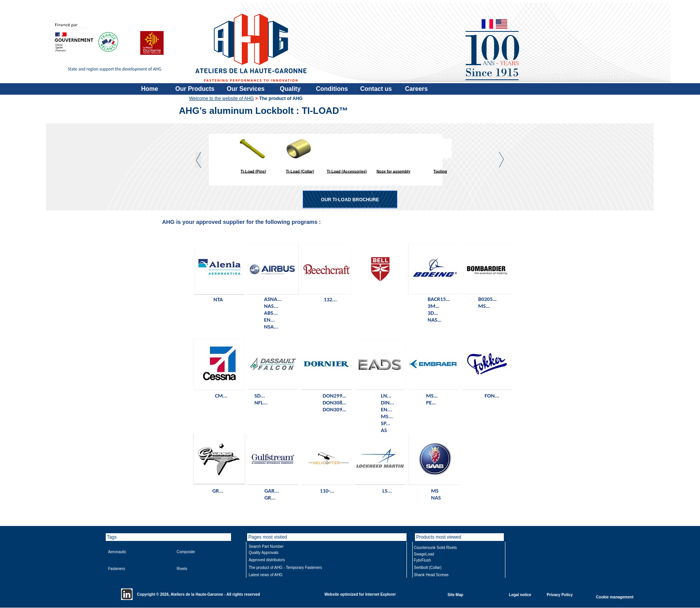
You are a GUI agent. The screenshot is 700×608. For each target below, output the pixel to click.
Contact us (376, 89)
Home (149, 89)
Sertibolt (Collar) (428, 568)
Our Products (195, 89)
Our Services (246, 89)
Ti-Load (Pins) (253, 171)
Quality (290, 89)
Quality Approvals (264, 553)
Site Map (455, 594)
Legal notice (520, 594)
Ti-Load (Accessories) (347, 171)
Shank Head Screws (431, 575)
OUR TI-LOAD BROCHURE (350, 200)
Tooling (440, 171)
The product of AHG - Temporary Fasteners (285, 568)
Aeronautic (117, 552)
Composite (186, 552)
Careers (416, 89)
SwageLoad (424, 554)
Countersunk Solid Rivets (435, 548)
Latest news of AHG (266, 575)
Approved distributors (267, 560)
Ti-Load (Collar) (300, 171)
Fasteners (116, 569)
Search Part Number (266, 546)
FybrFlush (422, 560)
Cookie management (615, 597)
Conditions (332, 89)
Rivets (182, 569)
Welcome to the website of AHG (222, 99)
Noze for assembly (393, 171)
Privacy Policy (560, 594)
